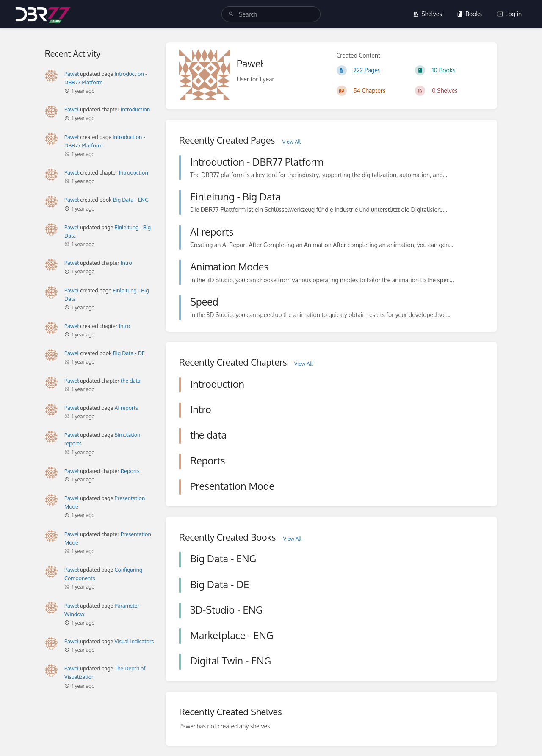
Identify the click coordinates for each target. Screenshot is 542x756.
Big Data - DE (129, 353)
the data (130, 381)
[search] (271, 14)
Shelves (427, 14)
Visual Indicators (134, 641)
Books (469, 14)
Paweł (72, 74)
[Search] (231, 14)
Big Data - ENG (131, 200)
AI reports (126, 408)
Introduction (135, 109)
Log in (509, 14)
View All (292, 142)
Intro (126, 263)
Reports (130, 471)
